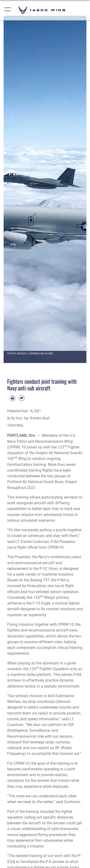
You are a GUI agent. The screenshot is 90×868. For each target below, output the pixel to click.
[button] (8, 10)
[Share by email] (22, 398)
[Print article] (12, 398)
